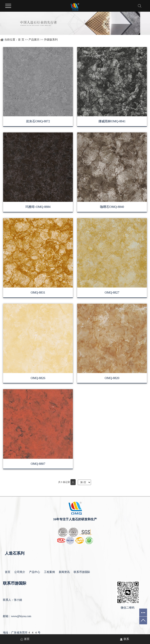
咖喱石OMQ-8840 (112, 207)
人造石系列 (15, 553)
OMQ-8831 (38, 292)
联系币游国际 (82, 572)
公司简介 (20, 572)
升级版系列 (51, 40)
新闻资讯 (64, 572)
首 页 (21, 40)
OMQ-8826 (38, 378)
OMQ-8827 (112, 292)
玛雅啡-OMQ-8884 (38, 207)
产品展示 (34, 40)
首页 (8, 572)
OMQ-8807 (38, 464)
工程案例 (49, 572)
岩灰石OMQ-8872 (38, 121)
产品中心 (35, 572)
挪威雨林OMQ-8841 (112, 121)
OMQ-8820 (112, 378)
